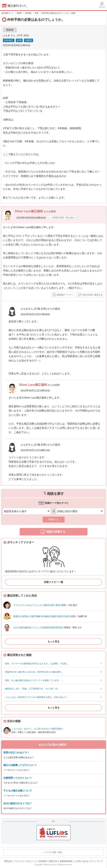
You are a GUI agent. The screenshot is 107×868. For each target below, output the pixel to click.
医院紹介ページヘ (65, 295)
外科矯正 (9, 40)
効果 (19, 40)
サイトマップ (97, 861)
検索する (54, 519)
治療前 (28, 40)
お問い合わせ (82, 861)
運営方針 (54, 861)
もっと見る (54, 641)
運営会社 (8, 861)
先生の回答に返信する (92, 295)
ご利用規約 (42, 861)
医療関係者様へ (67, 861)
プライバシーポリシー (25, 861)
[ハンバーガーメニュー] (102, 5)
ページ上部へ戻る (54, 852)
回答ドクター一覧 (54, 582)
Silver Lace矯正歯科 (29, 211)
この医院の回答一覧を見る (62, 218)
